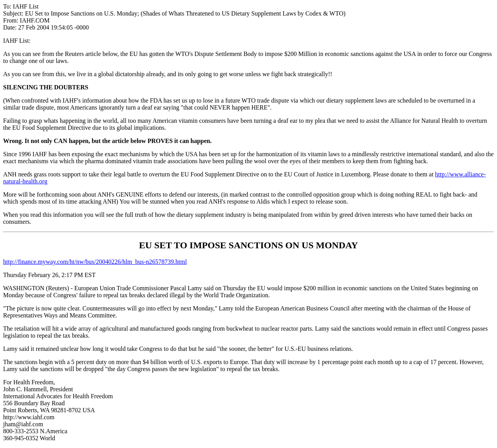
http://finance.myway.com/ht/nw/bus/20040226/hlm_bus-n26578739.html (95, 262)
